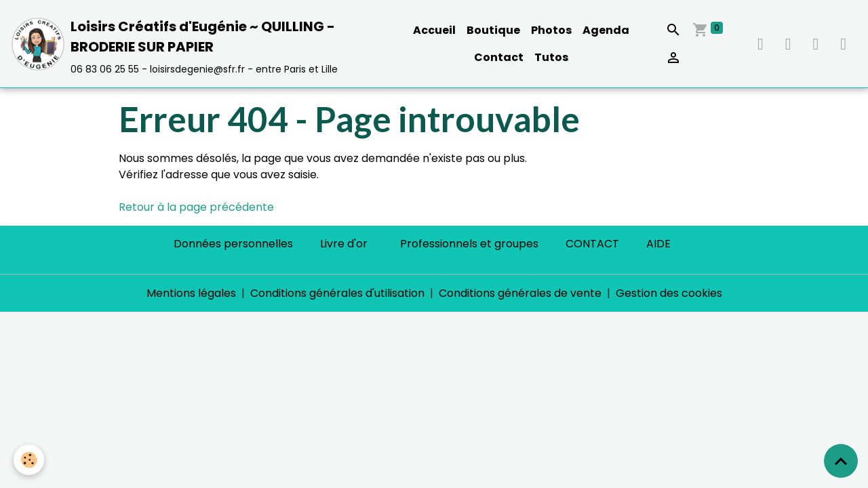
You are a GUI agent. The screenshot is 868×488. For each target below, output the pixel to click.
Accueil (434, 30)
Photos (551, 30)
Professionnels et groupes (469, 244)
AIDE (658, 244)
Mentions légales (191, 293)
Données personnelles (233, 244)
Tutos (551, 57)
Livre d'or (344, 244)
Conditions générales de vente (520, 293)
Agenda (606, 30)
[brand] (199, 44)
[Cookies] (29, 460)
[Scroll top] (841, 461)
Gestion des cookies (669, 293)
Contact (499, 57)
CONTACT (592, 244)
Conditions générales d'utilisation (337, 293)
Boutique (493, 30)
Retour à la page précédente (196, 207)
